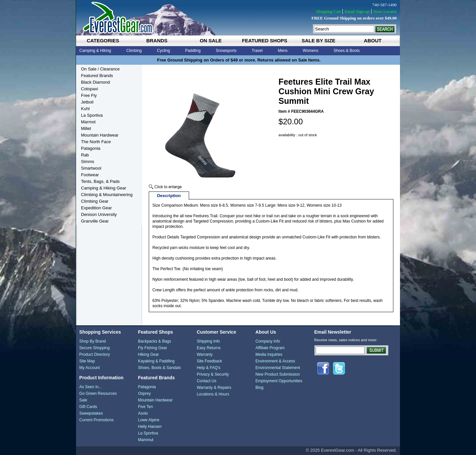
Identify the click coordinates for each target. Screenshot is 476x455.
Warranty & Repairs (214, 388)
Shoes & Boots (347, 51)
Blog (259, 388)
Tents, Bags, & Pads (100, 181)
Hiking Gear (148, 354)
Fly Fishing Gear (152, 348)
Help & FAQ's (209, 368)
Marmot (88, 122)
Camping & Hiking (95, 51)
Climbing (134, 51)
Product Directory (95, 354)
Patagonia (91, 148)
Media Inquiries (269, 354)
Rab (85, 155)
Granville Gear (95, 221)
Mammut (146, 440)
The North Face (96, 142)
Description (169, 196)
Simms (88, 162)
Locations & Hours (213, 394)
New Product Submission (278, 374)
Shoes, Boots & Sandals (159, 368)
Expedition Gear (96, 208)
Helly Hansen (150, 427)
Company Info (268, 341)
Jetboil (87, 102)
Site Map (87, 361)
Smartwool (91, 168)
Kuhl (85, 109)
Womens (311, 51)
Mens (282, 51)
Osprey (144, 393)
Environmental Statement (278, 368)
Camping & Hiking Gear (104, 188)
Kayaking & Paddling (156, 361)
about (373, 41)
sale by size (318, 41)
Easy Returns (209, 348)
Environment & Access (275, 361)
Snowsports (226, 51)
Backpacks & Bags (154, 341)
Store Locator (385, 11)
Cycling (163, 51)
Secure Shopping (95, 348)
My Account (90, 368)
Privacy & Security (213, 374)
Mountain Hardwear (100, 135)
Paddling (193, 51)
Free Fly (89, 95)
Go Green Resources (98, 393)
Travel (257, 51)
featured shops (265, 41)
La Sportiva (92, 115)
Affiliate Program (270, 348)
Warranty (205, 354)
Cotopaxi (89, 89)
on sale (211, 41)
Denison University (99, 214)
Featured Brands (97, 76)
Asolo (143, 413)
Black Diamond (95, 82)
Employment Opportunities (279, 381)
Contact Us (206, 381)
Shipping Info (208, 341)
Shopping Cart (328, 11)
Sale (83, 400)
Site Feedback (209, 361)
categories (103, 41)
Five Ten (145, 407)
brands (157, 41)
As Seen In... (91, 387)
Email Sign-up (357, 11)
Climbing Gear (95, 201)
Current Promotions (97, 420)
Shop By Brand (93, 341)
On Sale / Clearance (100, 69)
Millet (86, 128)
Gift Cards (88, 407)
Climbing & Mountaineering (107, 195)
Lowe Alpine (149, 420)
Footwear (90, 175)
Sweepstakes (91, 413)
